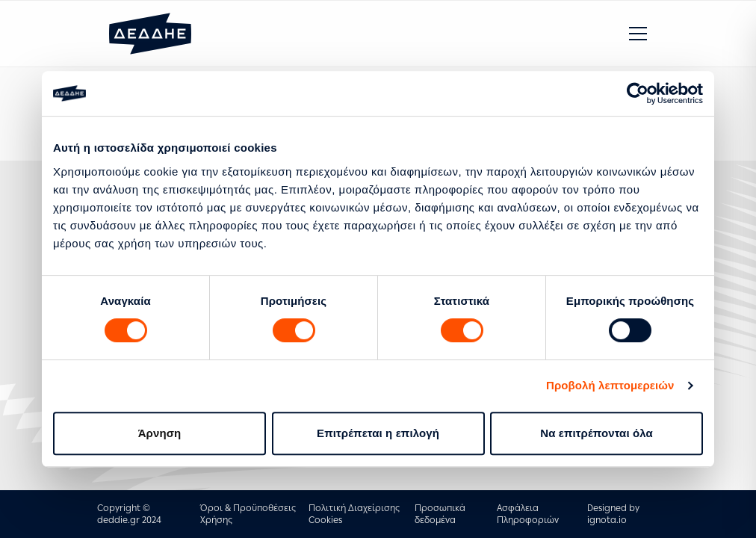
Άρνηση (160, 433)
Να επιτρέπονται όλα (597, 433)
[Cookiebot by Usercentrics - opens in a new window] (638, 93)
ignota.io (607, 520)
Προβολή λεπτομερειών (610, 385)
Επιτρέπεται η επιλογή (378, 433)
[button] (638, 34)
